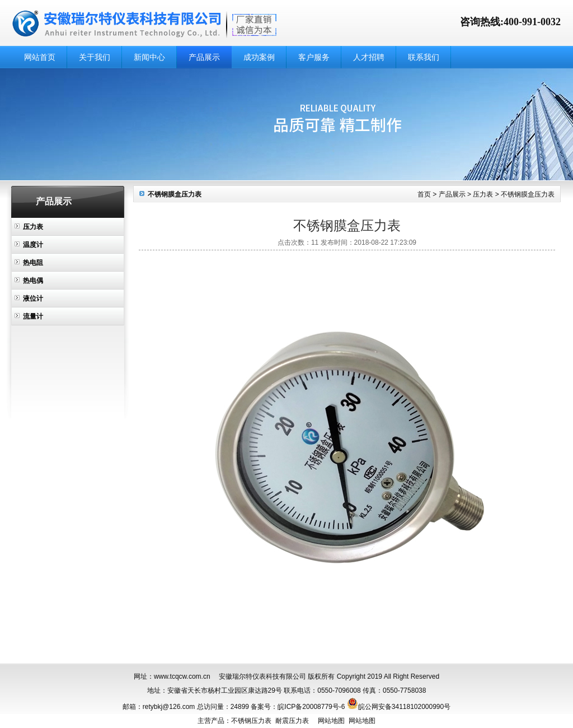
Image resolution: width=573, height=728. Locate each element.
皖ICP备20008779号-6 (311, 707)
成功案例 (259, 57)
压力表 (33, 227)
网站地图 (331, 721)
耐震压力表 (292, 721)
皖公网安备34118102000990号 (404, 707)
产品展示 (204, 57)
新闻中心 (149, 57)
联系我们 (424, 57)
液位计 (33, 298)
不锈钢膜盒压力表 (528, 194)
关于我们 (95, 57)
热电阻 (33, 263)
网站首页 (40, 57)
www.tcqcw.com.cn (182, 676)
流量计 (33, 316)
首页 (424, 194)
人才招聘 (369, 57)
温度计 (33, 245)
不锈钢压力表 (251, 721)
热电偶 (33, 281)
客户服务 (314, 57)
